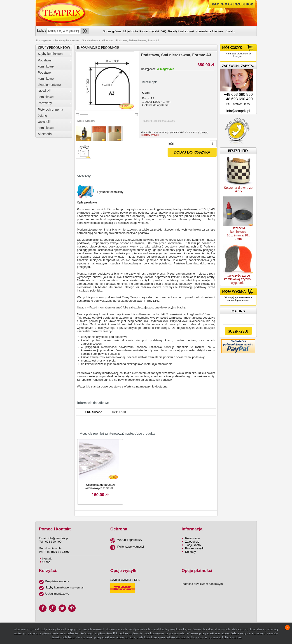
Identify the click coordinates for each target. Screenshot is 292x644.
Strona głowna (43, 40)
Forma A (108, 40)
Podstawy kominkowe (67, 40)
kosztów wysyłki (150, 135)
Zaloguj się (192, 542)
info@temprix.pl (238, 111)
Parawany (45, 103)
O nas (46, 562)
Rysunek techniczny (110, 192)
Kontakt (47, 559)
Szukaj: (41, 30)
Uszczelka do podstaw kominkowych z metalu (100, 486)
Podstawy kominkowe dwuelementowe (49, 79)
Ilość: (171, 144)
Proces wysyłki (195, 548)
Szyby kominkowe (51, 54)
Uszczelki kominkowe (46, 125)
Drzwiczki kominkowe (46, 94)
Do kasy (190, 552)
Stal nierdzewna (91, 40)
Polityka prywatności (131, 547)
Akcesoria (45, 134)
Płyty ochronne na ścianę (51, 113)
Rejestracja (192, 538)
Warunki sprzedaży (130, 540)
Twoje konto (193, 545)
